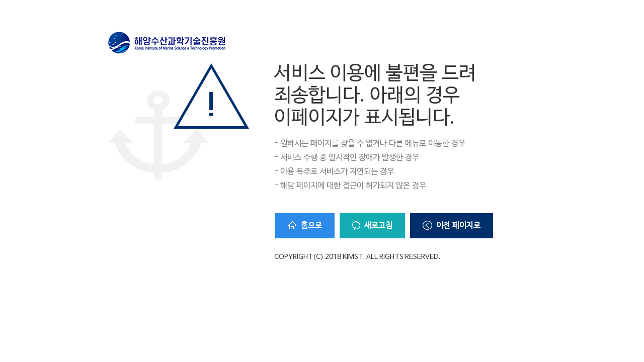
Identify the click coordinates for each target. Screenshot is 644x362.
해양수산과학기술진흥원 (167, 43)
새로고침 (372, 226)
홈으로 (305, 225)
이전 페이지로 (452, 226)
